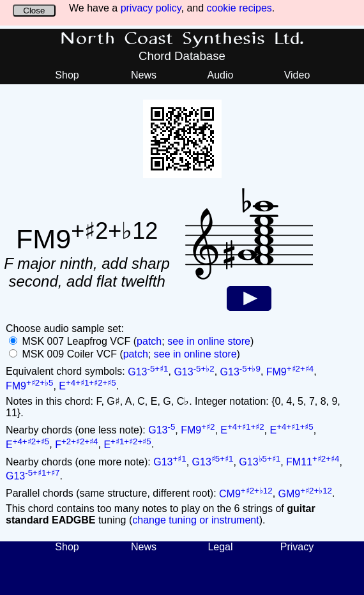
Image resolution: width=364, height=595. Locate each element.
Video (297, 75)
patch (149, 341)
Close (34, 11)
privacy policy (151, 8)
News (144, 75)
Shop (67, 75)
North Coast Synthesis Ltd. (182, 39)
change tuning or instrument (195, 520)
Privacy (297, 547)
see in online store (209, 341)
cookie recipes (239, 8)
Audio (221, 75)
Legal (220, 547)
